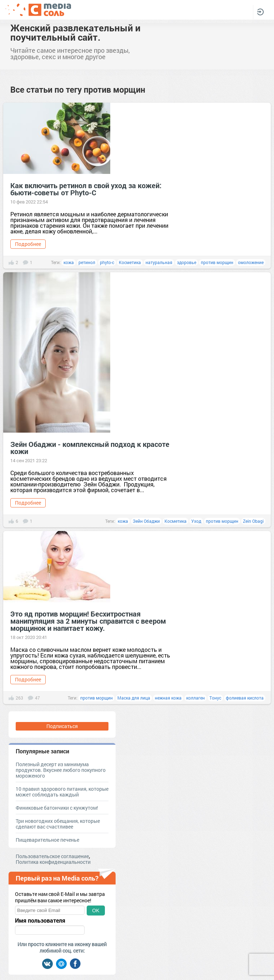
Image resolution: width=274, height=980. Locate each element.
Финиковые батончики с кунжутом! (57, 808)
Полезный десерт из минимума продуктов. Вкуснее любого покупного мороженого (61, 770)
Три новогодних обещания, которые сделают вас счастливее (58, 824)
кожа (69, 262)
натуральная (159, 262)
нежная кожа (168, 698)
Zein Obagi (253, 521)
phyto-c (107, 262)
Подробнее (28, 244)
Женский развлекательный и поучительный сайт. (75, 32)
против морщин (217, 262)
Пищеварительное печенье (47, 840)
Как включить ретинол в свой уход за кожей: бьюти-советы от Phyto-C (86, 189)
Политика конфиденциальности (53, 862)
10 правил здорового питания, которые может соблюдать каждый (62, 792)
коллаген (196, 698)
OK (96, 911)
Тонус (215, 698)
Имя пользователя (40, 920)
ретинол (87, 262)
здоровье (187, 262)
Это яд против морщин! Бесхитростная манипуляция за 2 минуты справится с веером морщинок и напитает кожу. (88, 621)
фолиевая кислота (245, 698)
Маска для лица (134, 698)
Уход (196, 521)
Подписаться (62, 726)
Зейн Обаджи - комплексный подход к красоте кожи (90, 448)
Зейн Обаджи (146, 521)
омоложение (251, 262)
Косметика (130, 262)
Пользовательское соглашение (52, 856)
